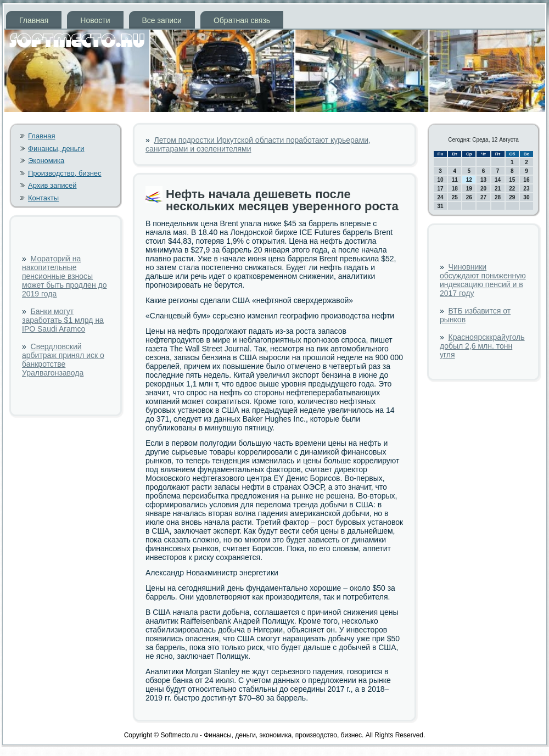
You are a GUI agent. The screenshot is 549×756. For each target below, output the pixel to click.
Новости (95, 20)
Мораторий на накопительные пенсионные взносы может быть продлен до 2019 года (64, 276)
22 (512, 189)
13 (483, 180)
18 (455, 189)
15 (512, 180)
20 (483, 189)
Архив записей (52, 185)
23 (526, 189)
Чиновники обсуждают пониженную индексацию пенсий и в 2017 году (483, 280)
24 (441, 197)
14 (498, 180)
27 (483, 197)
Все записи (162, 20)
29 (512, 197)
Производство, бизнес (65, 173)
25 (455, 197)
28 (498, 197)
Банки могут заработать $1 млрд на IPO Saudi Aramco (63, 320)
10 (441, 180)
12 (469, 180)
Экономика (46, 161)
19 (469, 189)
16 (526, 180)
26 (469, 197)
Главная (34, 20)
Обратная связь (242, 20)
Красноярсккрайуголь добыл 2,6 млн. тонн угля (482, 346)
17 (441, 189)
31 (441, 206)
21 (498, 189)
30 (526, 197)
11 (455, 180)
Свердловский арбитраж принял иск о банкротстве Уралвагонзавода (63, 360)
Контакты (43, 198)
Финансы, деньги (56, 149)
